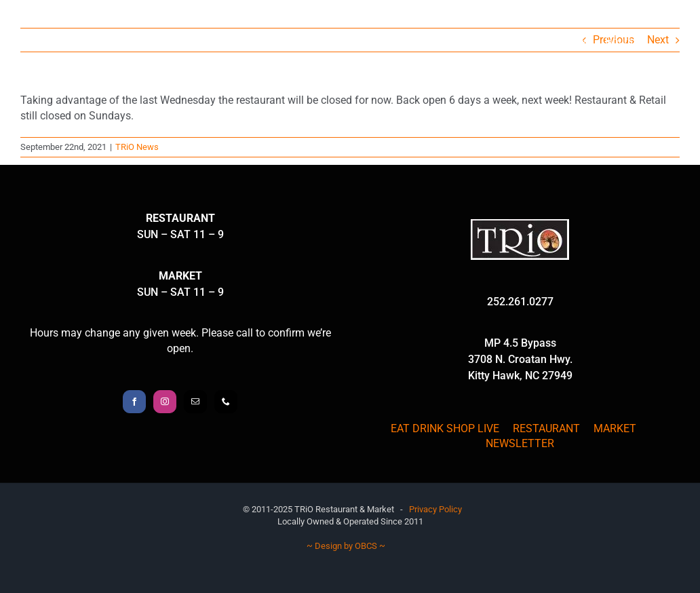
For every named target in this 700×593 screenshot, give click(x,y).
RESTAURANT (546, 428)
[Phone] (226, 402)
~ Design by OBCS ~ (346, 546)
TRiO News (137, 147)
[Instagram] (165, 402)
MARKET (615, 428)
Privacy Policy (435, 509)
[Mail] (195, 402)
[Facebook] (134, 402)
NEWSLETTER (520, 443)
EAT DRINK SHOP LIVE (445, 428)
